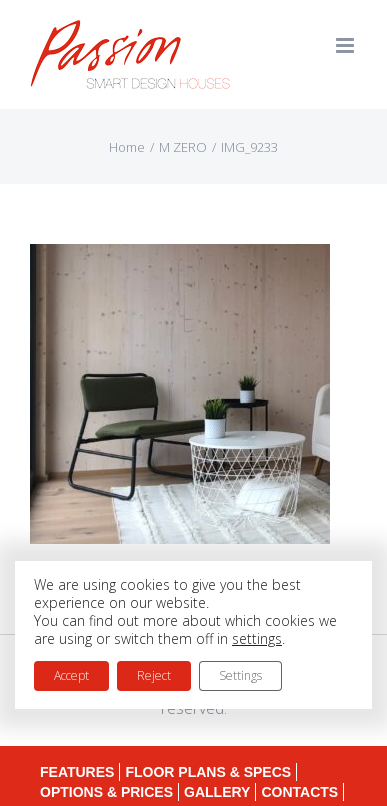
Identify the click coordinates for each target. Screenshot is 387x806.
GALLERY (217, 792)
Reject (154, 675)
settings (257, 639)
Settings (240, 675)
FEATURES (77, 772)
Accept (71, 675)
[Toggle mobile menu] (346, 45)
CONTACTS (299, 792)
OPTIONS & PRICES (106, 792)
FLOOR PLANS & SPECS (208, 772)
